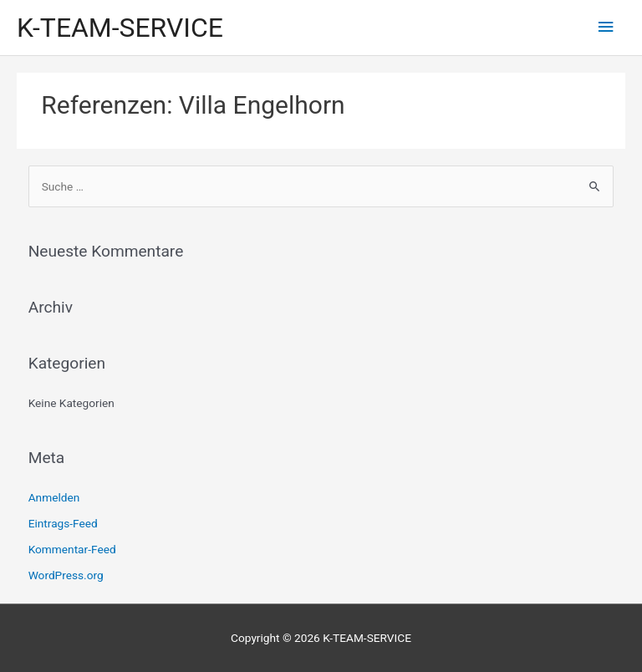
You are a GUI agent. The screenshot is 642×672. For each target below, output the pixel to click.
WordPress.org (66, 575)
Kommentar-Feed (72, 549)
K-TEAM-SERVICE (120, 28)
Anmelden (54, 497)
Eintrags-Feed (63, 523)
